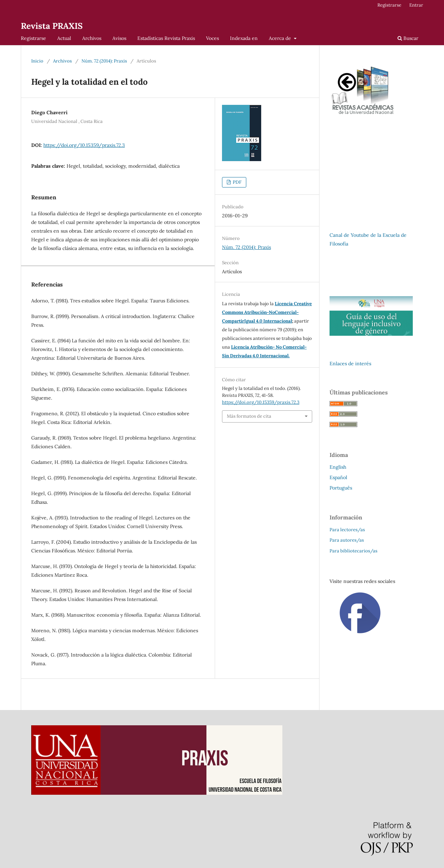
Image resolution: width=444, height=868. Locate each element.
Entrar (416, 5)
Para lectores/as (347, 530)
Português (341, 488)
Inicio (37, 61)
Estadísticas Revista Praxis (166, 38)
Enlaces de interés (350, 364)
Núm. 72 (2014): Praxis (104, 61)
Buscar (408, 38)
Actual (64, 38)
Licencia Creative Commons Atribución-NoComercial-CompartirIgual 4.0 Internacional (267, 312)
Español (338, 477)
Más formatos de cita (249, 416)
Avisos (119, 38)
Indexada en (244, 38)
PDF (237, 182)
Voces (212, 38)
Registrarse (33, 38)
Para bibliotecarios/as (353, 551)
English (338, 467)
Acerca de (281, 38)
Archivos (92, 38)
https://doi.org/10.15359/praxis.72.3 (84, 145)
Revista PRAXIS (52, 26)
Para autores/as (347, 540)
